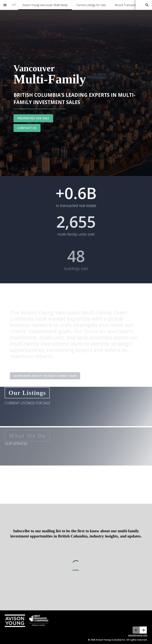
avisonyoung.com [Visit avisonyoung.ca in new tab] (138, 635)
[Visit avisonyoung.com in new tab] (26, 621)
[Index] (5, 5)
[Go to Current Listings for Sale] (33, 118)
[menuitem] (45, 5)
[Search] (147, 5)
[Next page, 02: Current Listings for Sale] (143, 630)
